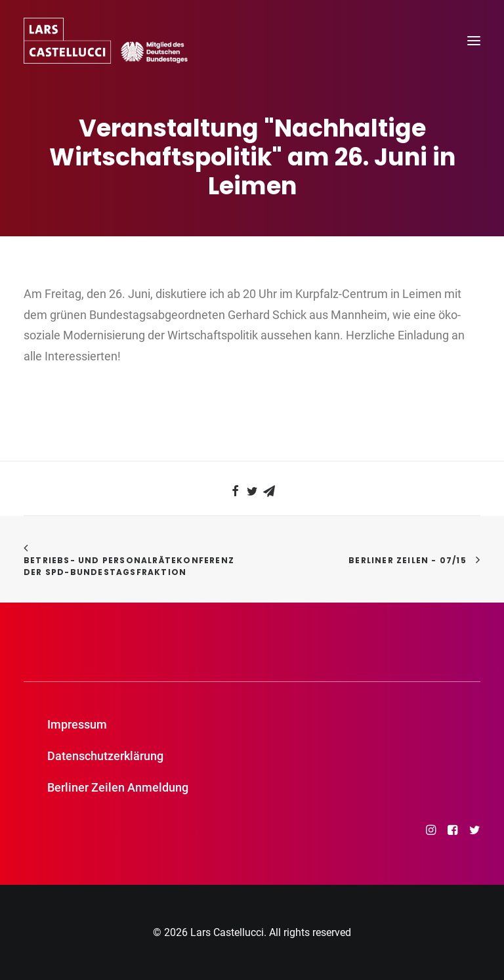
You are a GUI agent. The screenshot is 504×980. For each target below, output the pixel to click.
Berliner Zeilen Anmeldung (118, 787)
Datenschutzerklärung (105, 756)
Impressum (77, 724)
